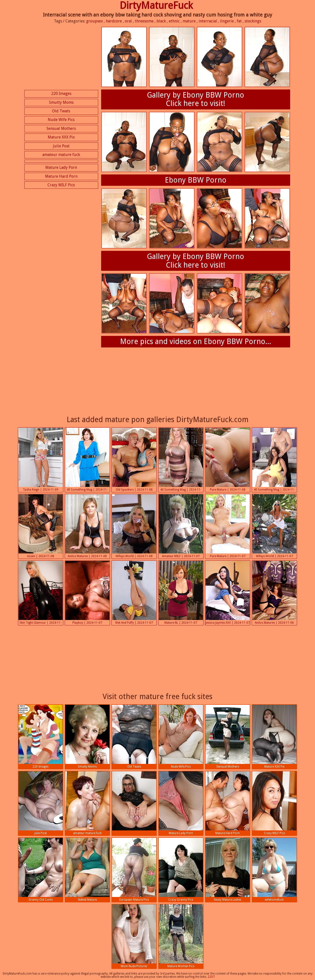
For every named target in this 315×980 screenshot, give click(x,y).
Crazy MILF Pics (61, 185)
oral (128, 21)
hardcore (114, 21)
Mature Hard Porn (61, 176)
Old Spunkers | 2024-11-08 (134, 460)
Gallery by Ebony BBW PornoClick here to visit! (196, 99)
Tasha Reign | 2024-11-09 (41, 460)
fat (239, 21)
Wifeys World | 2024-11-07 (274, 526)
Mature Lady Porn (61, 167)
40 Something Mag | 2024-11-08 (87, 460)
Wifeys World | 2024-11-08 (134, 526)
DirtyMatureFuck (156, 6)
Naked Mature (87, 870)
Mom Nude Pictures (134, 936)
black (161, 21)
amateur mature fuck (61, 155)
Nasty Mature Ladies (228, 870)
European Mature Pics (134, 870)
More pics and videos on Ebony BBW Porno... (196, 341)
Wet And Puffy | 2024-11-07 (134, 593)
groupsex (94, 21)
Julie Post (61, 146)
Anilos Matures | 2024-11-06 (274, 593)
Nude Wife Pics (61, 120)
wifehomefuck (274, 870)
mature (189, 21)
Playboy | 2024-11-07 (87, 593)
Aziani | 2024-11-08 (41, 526)
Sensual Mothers (61, 129)
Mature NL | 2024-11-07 (181, 593)
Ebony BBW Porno (196, 180)
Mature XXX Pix (61, 137)
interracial (208, 21)
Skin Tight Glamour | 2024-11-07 (41, 593)
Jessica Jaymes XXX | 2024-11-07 (228, 593)
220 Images (61, 94)
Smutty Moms (61, 102)
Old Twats (61, 111)
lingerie (227, 21)
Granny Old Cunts (41, 870)
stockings (253, 21)
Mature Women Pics (181, 936)
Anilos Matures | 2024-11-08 (87, 526)
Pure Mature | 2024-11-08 (228, 460)
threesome (144, 21)
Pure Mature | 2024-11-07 (228, 526)
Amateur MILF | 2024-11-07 (181, 526)
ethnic (174, 21)
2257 (211, 977)
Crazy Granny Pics (181, 870)
